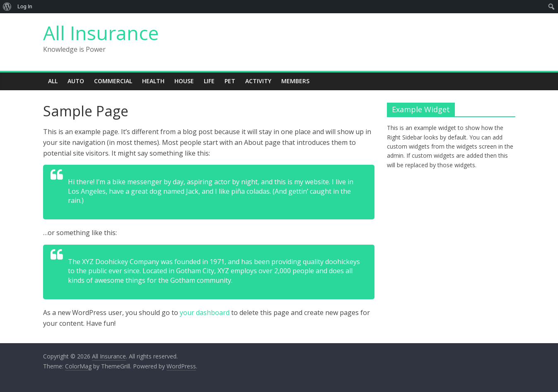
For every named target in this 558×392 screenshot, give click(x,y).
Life (209, 81)
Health (153, 81)
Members (295, 81)
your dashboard (205, 313)
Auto (76, 81)
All (53, 81)
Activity (258, 81)
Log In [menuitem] (25, 6)
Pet (230, 81)
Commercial (113, 81)
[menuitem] (7, 7)
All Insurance (101, 33)
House (184, 81)
